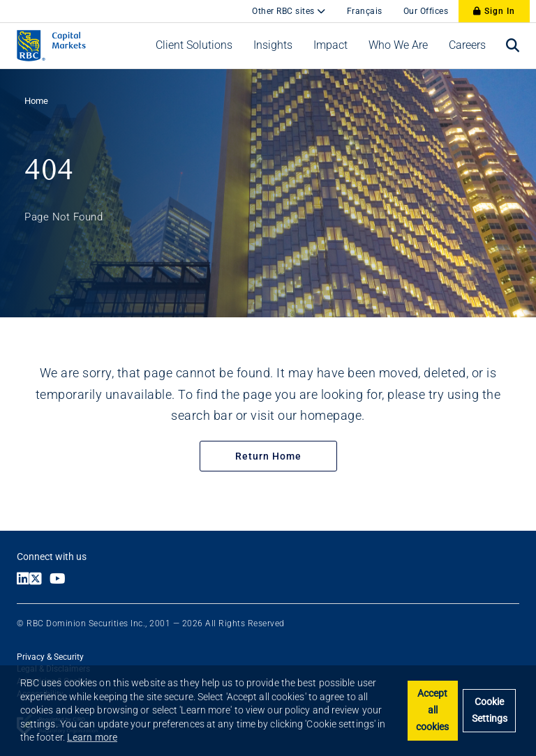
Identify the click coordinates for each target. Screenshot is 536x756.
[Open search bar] (513, 46)
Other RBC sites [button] (284, 11)
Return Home (268, 456)
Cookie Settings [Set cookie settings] (490, 710)
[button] (194, 45)
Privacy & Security (50, 657)
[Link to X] (39, 580)
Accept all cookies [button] (432, 710)
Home (36, 101)
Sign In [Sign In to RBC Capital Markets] (494, 11)
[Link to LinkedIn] (23, 580)
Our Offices (426, 11)
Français (365, 11)
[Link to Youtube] (61, 580)
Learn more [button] (92, 737)
